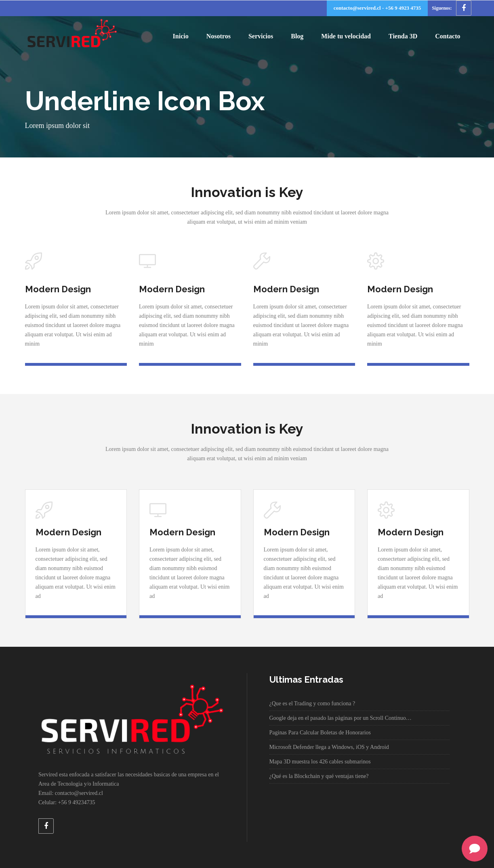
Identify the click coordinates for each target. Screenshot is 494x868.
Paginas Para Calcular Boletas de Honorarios (320, 733)
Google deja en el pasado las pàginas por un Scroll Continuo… (341, 718)
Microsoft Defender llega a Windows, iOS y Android (329, 747)
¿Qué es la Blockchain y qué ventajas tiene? (319, 776)
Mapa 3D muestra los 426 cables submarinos (320, 762)
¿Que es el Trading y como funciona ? (312, 703)
